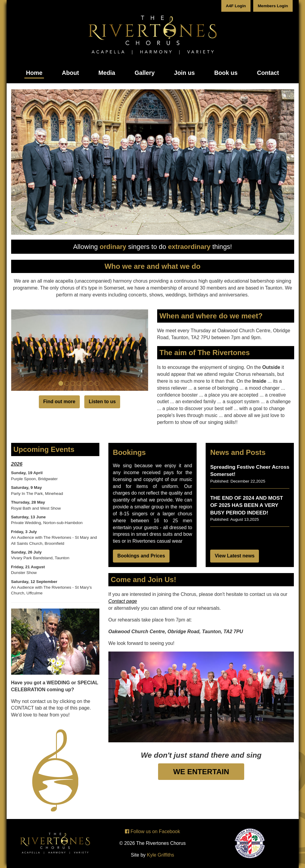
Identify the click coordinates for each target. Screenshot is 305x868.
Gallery (145, 73)
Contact (268, 73)
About (70, 73)
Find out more (59, 402)
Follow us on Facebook (152, 831)
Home (34, 73)
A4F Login (236, 6)
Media (107, 73)
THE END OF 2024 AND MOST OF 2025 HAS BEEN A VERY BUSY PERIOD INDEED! (247, 505)
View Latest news (235, 556)
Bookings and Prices (141, 556)
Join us (184, 73)
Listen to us (102, 402)
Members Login (273, 6)
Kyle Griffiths (160, 855)
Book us (226, 73)
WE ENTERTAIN (201, 772)
